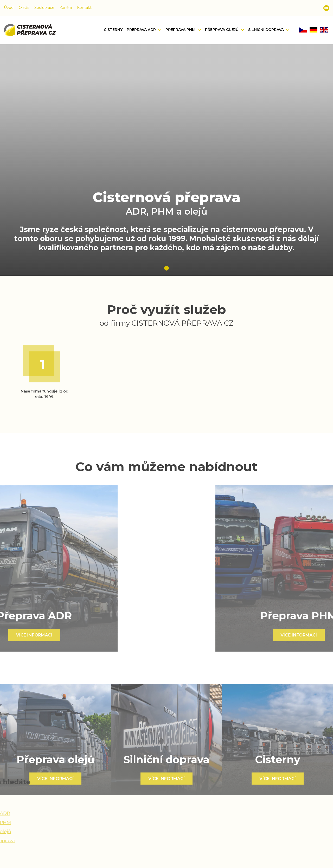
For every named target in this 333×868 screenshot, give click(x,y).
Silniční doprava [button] (267, 30)
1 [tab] (166, 268)
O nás (24, 8)
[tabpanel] (166, 160)
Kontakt (84, 8)
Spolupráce (44, 8)
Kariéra (66, 8)
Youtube (326, 8)
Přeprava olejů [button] (222, 30)
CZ (303, 30)
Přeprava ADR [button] (142, 30)
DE (313, 30)
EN (324, 30)
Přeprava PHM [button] (181, 30)
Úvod (9, 8)
